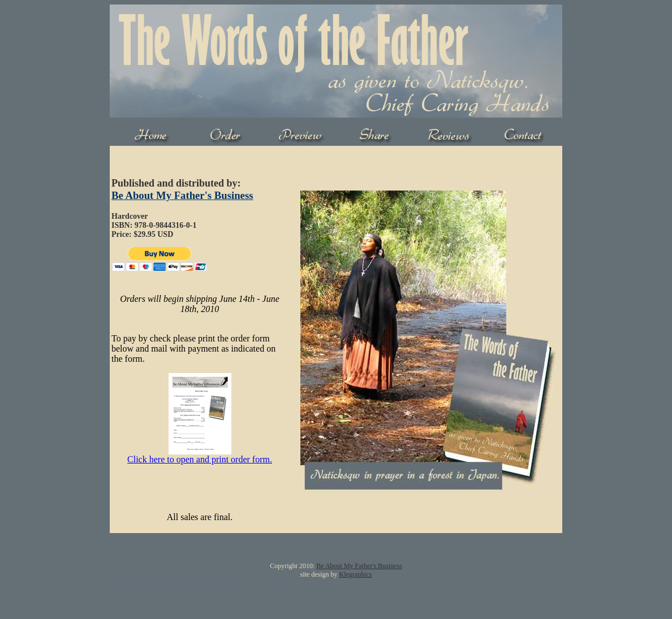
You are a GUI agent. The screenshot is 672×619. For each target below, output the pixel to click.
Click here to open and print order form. (200, 459)
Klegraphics (356, 574)
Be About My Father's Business (182, 195)
